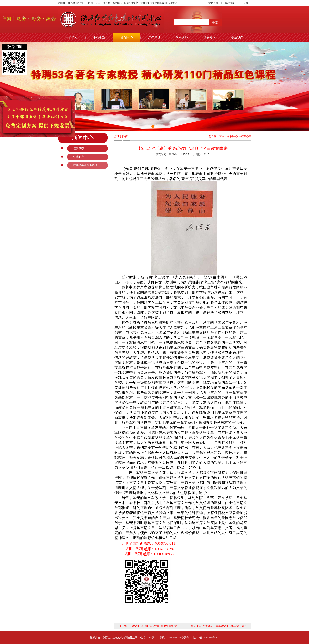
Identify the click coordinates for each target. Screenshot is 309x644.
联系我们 (237, 37)
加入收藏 (229, 3)
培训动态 (79, 148)
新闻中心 (127, 37)
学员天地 (182, 37)
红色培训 (154, 37)
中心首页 (72, 37)
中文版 (245, 3)
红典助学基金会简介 (85, 165)
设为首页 (213, 3)
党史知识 (209, 37)
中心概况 (99, 37)
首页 (221, 136)
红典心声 (79, 157)
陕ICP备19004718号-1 (205, 638)
